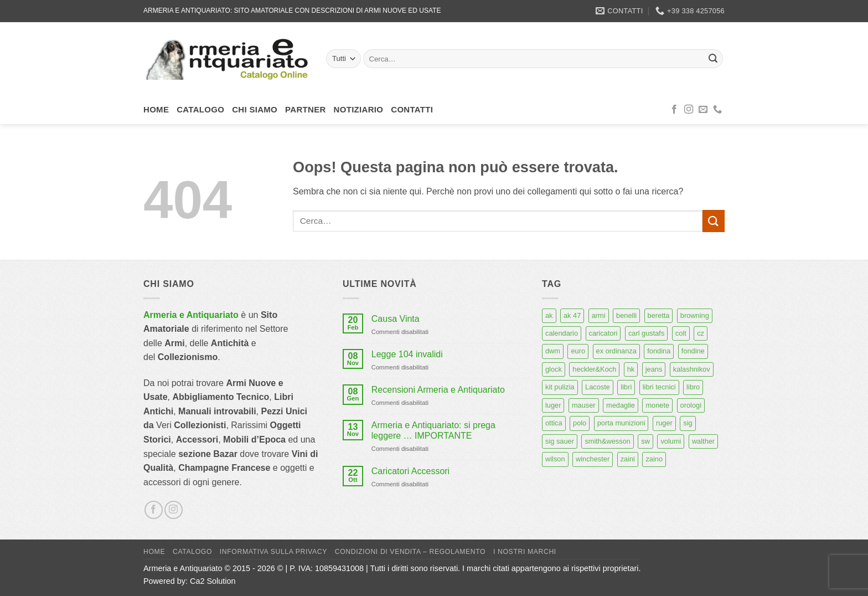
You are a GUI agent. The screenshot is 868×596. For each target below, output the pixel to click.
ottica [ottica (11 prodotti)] (554, 423)
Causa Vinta (396, 319)
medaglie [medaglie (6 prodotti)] (621, 405)
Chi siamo (255, 109)
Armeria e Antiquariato (191, 315)
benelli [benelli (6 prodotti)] (626, 315)
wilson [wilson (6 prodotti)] (555, 459)
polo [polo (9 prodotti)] (580, 423)
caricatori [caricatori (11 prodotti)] (603, 333)
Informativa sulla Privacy (273, 552)
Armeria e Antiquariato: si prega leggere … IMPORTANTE (433, 430)
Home (156, 109)
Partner (306, 109)
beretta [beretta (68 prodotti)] (659, 315)
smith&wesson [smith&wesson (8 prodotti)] (608, 441)
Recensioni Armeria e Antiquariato (438, 390)
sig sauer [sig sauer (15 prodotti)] (560, 441)
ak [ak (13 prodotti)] (549, 315)
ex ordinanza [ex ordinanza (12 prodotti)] (616, 351)
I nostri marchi (525, 552)
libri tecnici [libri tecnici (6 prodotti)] (659, 387)
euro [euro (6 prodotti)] (578, 351)
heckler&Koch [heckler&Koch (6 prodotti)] (594, 369)
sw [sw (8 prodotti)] (645, 441)
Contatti (412, 109)
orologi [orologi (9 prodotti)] (691, 405)
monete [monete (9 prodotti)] (657, 405)
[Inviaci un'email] (703, 110)
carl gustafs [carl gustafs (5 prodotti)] (646, 333)
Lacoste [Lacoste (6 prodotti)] (598, 387)
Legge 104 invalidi (407, 354)
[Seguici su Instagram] (689, 110)
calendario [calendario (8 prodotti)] (562, 333)
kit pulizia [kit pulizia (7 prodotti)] (560, 387)
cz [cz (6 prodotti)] (701, 333)
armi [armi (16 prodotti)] (599, 315)
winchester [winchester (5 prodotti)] (593, 459)
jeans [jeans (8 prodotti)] (654, 369)
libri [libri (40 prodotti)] (626, 387)
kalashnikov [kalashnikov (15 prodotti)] (692, 369)
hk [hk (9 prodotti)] (631, 369)
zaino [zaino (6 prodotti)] (654, 459)
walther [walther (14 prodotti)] (703, 441)
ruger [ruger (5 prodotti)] (664, 423)
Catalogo (200, 109)
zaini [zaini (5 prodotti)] (628, 459)
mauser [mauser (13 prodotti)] (584, 405)
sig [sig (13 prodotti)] (688, 423)
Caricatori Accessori (410, 471)
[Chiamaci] (717, 110)
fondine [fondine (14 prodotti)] (693, 351)
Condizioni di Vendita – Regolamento (410, 552)
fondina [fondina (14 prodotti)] (659, 351)
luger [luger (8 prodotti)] (553, 405)
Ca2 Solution (213, 581)
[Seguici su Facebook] (674, 110)
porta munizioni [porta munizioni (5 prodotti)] (621, 423)
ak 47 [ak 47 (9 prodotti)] (572, 315)
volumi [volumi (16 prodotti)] (671, 441)
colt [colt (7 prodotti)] (681, 333)
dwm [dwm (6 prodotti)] (553, 351)
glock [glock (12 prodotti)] (554, 369)
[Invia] (713, 59)
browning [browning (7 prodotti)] (695, 315)
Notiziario (359, 109)
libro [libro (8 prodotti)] (693, 387)
